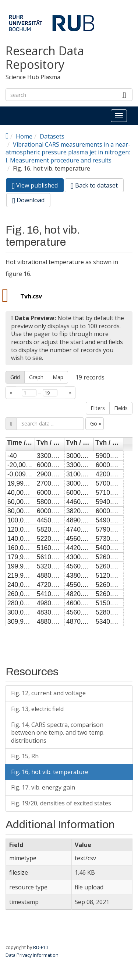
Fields (121, 408)
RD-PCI (40, 947)
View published (38, 187)
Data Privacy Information (32, 955)
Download (28, 200)
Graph (36, 377)
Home (24, 136)
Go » (96, 423)
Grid (15, 377)
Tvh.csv (31, 296)
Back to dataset (94, 185)
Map (58, 377)
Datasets (52, 136)
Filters (98, 408)
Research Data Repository (45, 58)
